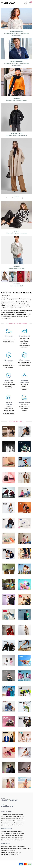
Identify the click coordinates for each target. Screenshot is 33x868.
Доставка (9, 846)
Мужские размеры (16, 849)
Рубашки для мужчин (20, 840)
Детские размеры (26, 849)
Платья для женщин (19, 821)
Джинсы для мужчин (6, 834)
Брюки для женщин (18, 815)
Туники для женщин (6, 825)
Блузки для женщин (6, 815)
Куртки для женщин (6, 819)
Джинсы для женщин (7, 817)
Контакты (3, 846)
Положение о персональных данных (11, 853)
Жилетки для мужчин (18, 834)
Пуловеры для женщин (7, 823)
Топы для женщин (19, 823)
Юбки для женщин (17, 825)
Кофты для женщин (18, 817)
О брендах (12, 851)
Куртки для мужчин (6, 838)
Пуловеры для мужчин (7, 840)
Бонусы (19, 846)
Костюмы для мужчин (7, 836)
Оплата (14, 846)
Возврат (23, 846)
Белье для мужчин (6, 832)
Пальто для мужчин (17, 838)
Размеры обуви (5, 851)
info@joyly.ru (7, 806)
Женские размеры (6, 849)
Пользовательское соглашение (9, 855)
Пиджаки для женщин (7, 821)
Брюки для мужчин (17, 832)
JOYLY (10, 3)
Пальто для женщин (18, 819)
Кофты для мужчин (18, 836)
